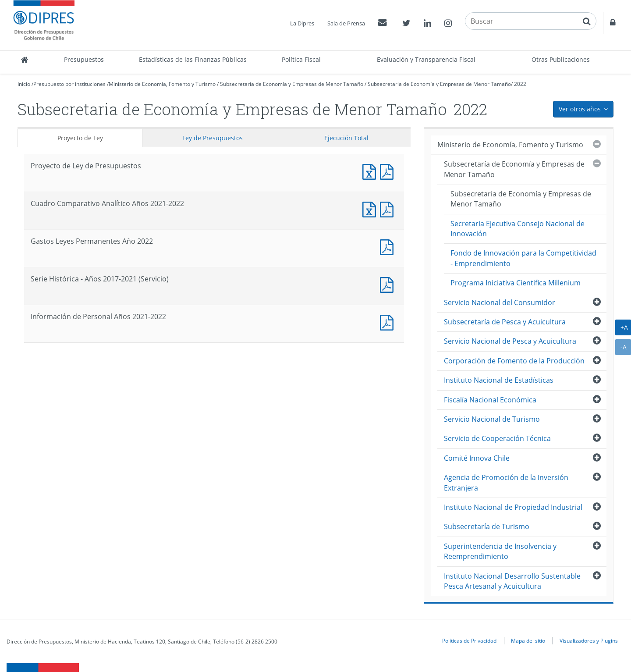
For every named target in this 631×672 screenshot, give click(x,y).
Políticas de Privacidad (469, 640)
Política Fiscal (301, 59)
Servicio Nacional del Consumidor (500, 302)
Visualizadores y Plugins (589, 640)
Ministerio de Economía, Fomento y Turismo (162, 84)
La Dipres (302, 23)
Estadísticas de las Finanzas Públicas (193, 59)
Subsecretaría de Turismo (487, 526)
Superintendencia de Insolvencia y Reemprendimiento (500, 551)
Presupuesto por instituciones (69, 84)
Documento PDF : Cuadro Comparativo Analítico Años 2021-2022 (389, 208)
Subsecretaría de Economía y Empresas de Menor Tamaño (292, 84)
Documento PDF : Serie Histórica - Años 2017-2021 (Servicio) (389, 284)
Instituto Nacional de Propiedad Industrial (513, 507)
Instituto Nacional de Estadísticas (499, 380)
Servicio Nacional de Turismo (492, 419)
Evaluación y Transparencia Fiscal (426, 59)
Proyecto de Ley (80, 138)
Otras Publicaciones (561, 59)
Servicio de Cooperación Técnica (497, 438)
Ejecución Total (346, 138)
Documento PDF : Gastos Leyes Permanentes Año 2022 (389, 246)
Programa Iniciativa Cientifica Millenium (516, 283)
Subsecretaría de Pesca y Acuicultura (505, 322)
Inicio (24, 84)
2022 (520, 84)
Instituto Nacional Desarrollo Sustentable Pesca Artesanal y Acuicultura (512, 581)
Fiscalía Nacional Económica (490, 400)
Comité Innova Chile (477, 458)
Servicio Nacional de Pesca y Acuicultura (510, 341)
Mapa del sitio (528, 640)
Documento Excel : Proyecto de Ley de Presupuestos (371, 171)
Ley (213, 138)
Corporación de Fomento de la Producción (514, 361)
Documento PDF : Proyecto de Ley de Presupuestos (389, 171)
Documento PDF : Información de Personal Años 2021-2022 (389, 322)
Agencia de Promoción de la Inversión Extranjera (506, 482)
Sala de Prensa (346, 23)
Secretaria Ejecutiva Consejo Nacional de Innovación (518, 229)
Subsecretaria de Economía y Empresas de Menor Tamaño (439, 84)
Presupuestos (84, 59)
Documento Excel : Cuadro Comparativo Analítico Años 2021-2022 (371, 208)
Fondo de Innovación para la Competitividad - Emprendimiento (523, 258)
